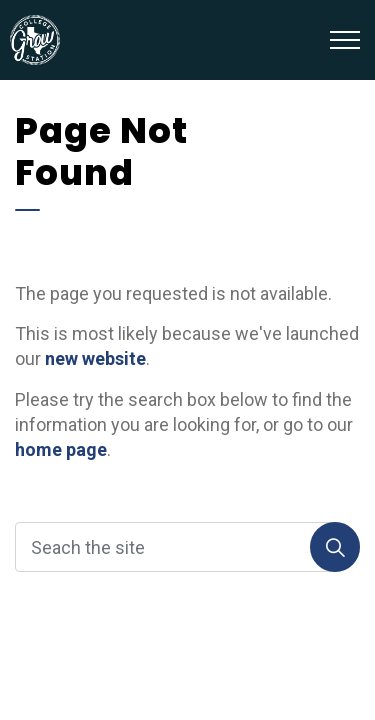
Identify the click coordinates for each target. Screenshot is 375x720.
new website (95, 358)
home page (61, 449)
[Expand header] (345, 40)
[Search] (335, 547)
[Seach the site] (187, 547)
